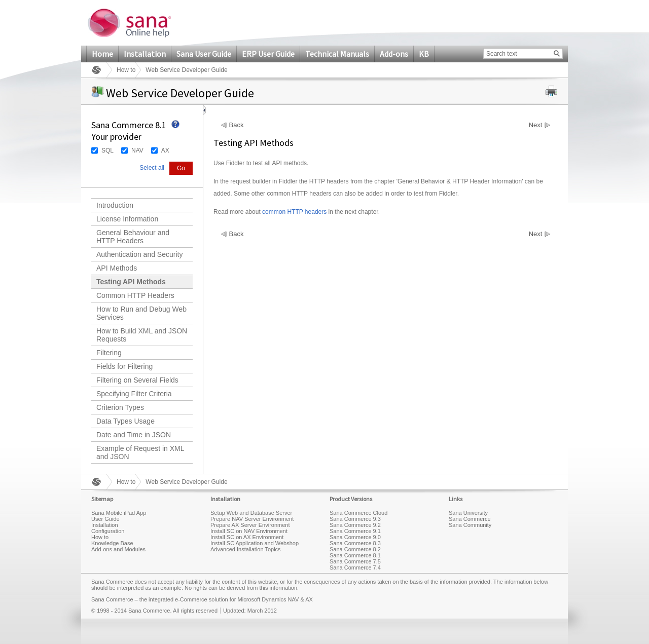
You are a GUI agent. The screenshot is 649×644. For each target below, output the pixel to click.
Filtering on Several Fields (137, 380)
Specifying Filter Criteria (134, 394)
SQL (107, 150)
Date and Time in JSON (134, 435)
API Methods (117, 268)
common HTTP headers (294, 212)
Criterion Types (120, 407)
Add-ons (394, 54)
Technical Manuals (337, 54)
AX (165, 150)
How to (126, 70)
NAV (137, 150)
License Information (127, 219)
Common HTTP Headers (135, 295)
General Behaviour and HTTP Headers (133, 237)
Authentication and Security (139, 254)
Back (237, 125)
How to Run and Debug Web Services (141, 313)
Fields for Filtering (124, 366)
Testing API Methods (131, 282)
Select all (152, 168)
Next (536, 125)
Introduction (115, 205)
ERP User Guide (268, 54)
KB (424, 54)
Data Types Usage (125, 421)
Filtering (109, 353)
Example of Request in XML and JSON (140, 452)
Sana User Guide (204, 54)
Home (102, 54)
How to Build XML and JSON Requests (142, 335)
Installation (145, 54)
